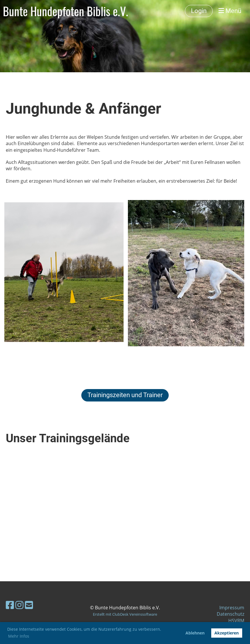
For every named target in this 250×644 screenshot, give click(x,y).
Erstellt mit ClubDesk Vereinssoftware (125, 614)
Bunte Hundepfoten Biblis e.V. (66, 11)
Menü (230, 11)
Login (199, 11)
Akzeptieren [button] (227, 633)
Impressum (232, 608)
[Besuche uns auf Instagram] (19, 605)
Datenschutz (230, 614)
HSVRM (236, 621)
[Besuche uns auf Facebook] (10, 605)
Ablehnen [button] (195, 633)
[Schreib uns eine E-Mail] (29, 605)
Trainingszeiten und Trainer (125, 395)
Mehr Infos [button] (19, 636)
